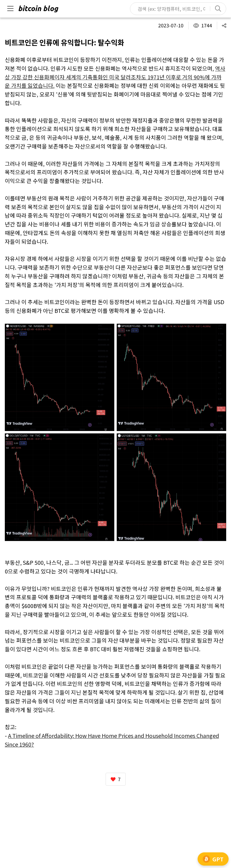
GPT (213, 859)
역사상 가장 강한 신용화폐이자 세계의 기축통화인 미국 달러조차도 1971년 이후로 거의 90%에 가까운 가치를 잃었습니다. (115, 77)
